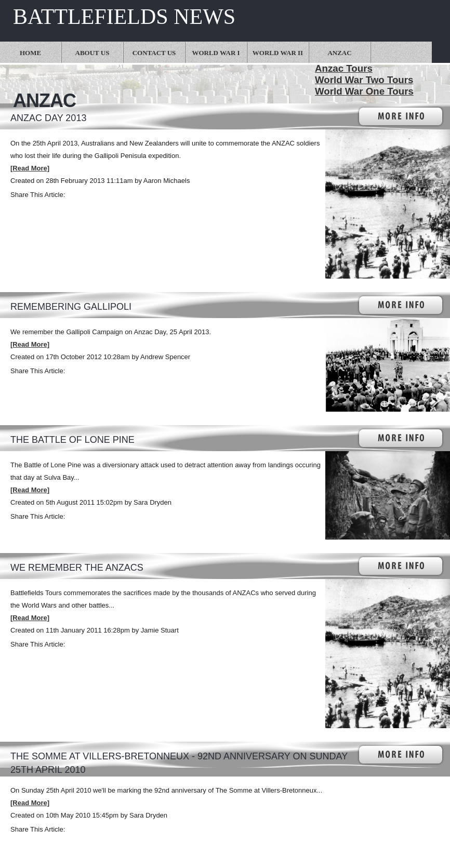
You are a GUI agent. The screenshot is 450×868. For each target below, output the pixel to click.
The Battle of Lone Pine (72, 440)
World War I (216, 53)
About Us (92, 53)
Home (30, 53)
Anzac (339, 53)
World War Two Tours (364, 80)
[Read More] (30, 168)
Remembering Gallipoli (71, 307)
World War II (278, 53)
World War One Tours (364, 91)
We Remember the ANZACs (77, 568)
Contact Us (154, 53)
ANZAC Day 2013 (48, 118)
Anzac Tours (344, 68)
